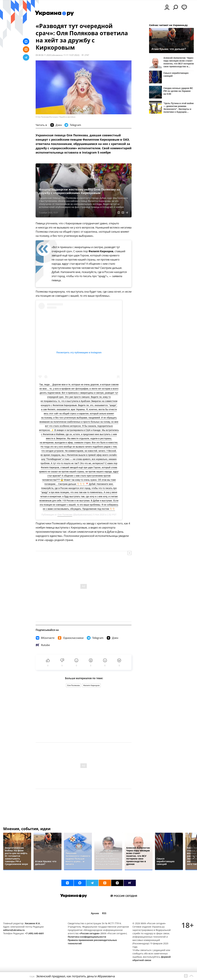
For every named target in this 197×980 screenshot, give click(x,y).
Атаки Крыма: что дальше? (169, 49)
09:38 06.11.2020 (43, 55)
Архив (95, 913)
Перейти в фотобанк (67, 117)
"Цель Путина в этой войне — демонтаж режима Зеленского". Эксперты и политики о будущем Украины (179, 108)
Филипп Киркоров (91, 685)
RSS (104, 913)
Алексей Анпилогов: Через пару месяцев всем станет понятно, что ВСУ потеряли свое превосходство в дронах (179, 62)
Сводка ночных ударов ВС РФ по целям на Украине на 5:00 (178, 91)
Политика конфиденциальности (87, 937)
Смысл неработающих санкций (176, 74)
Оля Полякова (65, 515)
